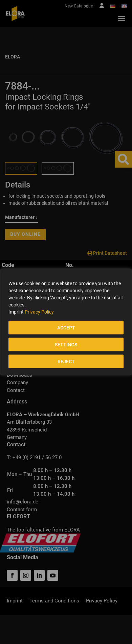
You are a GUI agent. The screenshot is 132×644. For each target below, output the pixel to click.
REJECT (66, 362)
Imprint (16, 312)
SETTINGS (66, 345)
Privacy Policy (39, 312)
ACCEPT (66, 328)
